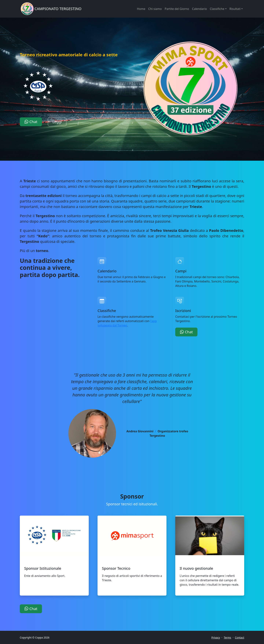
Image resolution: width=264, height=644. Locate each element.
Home (141, 9)
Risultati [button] (235, 9)
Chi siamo (155, 9)
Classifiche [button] (217, 9)
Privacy (216, 637)
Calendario (199, 9)
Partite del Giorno (177, 9)
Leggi (57, 122)
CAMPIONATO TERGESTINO (58, 9)
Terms (227, 637)
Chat (31, 122)
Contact (240, 637)
